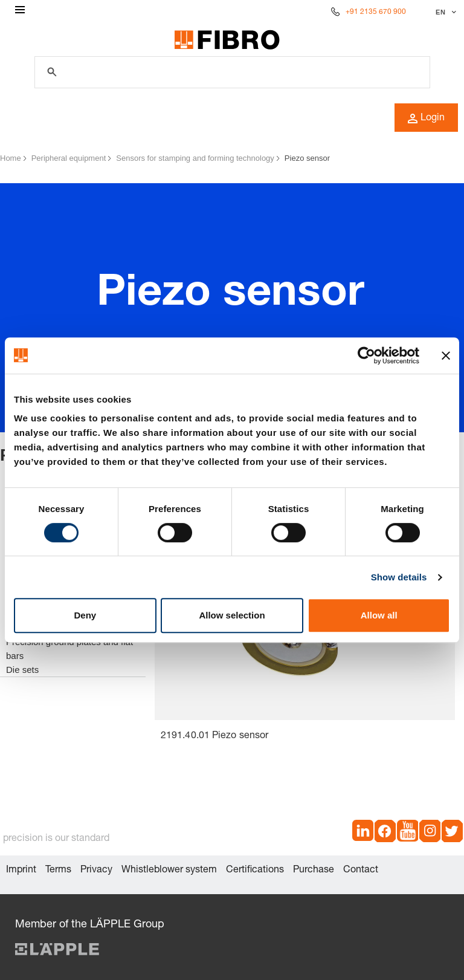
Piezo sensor (307, 158)
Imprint (21, 871)
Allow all (379, 615)
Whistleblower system (169, 871)
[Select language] (444, 12)
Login (426, 118)
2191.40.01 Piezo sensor (214, 736)
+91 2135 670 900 (376, 12)
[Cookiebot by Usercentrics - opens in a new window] (366, 355)
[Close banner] (446, 355)
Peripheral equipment (69, 158)
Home (11, 158)
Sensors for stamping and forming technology (195, 158)
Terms (58, 871)
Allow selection (232, 615)
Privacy (96, 871)
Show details (399, 577)
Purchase (314, 871)
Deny (85, 615)
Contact (361, 871)
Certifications (255, 871)
